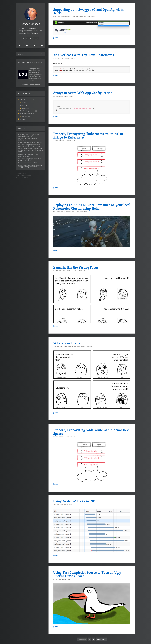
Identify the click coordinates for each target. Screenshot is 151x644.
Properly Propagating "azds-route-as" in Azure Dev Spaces (91, 432)
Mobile (23, 105)
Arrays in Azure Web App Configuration (83, 93)
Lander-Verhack (66, 17)
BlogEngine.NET (27, 175)
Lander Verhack (31, 17)
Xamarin (25, 108)
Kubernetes (83, 212)
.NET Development (27, 100)
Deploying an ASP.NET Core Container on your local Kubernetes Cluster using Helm (92, 207)
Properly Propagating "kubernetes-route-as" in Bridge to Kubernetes (88, 136)
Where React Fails (67, 343)
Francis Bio (26, 177)
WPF (24, 103)
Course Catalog (35, 84)
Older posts (101, 639)
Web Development (27, 114)
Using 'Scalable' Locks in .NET (75, 501)
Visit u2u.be (25, 84)
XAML (23, 119)
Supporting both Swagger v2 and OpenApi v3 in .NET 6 (88, 11)
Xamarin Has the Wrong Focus (76, 267)
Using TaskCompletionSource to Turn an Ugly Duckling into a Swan (87, 574)
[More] (56, 38)
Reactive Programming (29, 111)
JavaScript (26, 116)
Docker (77, 212)
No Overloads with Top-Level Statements (84, 55)
